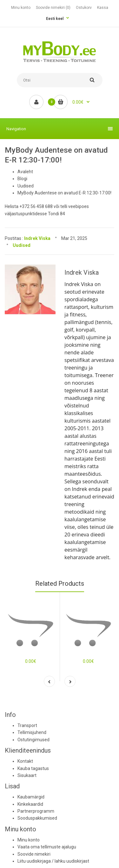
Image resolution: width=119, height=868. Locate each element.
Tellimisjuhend (32, 732)
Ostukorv (84, 8)
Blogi (22, 179)
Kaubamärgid (31, 797)
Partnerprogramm (36, 811)
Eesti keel (55, 19)
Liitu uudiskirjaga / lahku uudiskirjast (53, 861)
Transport (27, 725)
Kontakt (25, 761)
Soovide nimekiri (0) (53, 8)
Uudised (26, 186)
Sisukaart (27, 775)
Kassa (103, 8)
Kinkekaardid (30, 804)
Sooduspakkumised (37, 818)
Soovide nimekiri (34, 854)
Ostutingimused (33, 740)
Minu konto (21, 8)
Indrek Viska (37, 238)
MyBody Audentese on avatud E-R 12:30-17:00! (64, 193)
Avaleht (25, 172)
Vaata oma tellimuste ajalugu (47, 847)
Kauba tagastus (33, 768)
